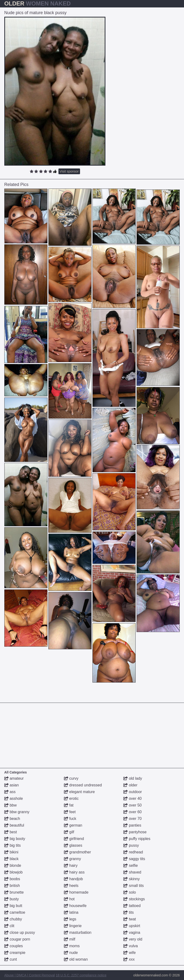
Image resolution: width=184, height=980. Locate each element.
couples (14, 946)
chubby (13, 919)
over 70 (132, 819)
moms (72, 946)
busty (12, 899)
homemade (76, 892)
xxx (129, 959)
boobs (12, 879)
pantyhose (135, 832)
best (11, 832)
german (73, 825)
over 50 (132, 805)
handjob (73, 879)
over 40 (132, 798)
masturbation (78, 932)
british (12, 886)
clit (9, 926)
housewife (75, 906)
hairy (71, 865)
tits (129, 912)
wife (129, 953)
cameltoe (15, 912)
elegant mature (79, 792)
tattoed (132, 906)
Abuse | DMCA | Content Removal (30, 975)
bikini (11, 852)
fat (69, 805)
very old (133, 939)
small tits (134, 886)
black (11, 859)
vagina (132, 932)
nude (71, 953)
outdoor (133, 792)
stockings (134, 899)
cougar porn (17, 939)
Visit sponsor (69, 171)
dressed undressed (83, 785)
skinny (132, 879)
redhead (133, 852)
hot (69, 899)
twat (130, 919)
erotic (71, 798)
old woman (76, 959)
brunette (14, 892)
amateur (14, 778)
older (130, 785)
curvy (71, 778)
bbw (11, 805)
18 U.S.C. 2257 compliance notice (81, 975)
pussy (131, 845)
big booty (15, 839)
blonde (13, 865)
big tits (13, 845)
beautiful (14, 825)
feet (70, 812)
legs (70, 919)
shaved (132, 872)
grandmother (78, 852)
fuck (70, 819)
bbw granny (17, 812)
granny (72, 859)
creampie (15, 953)
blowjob (14, 872)
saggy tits (134, 859)
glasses (73, 845)
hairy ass (74, 872)
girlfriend (74, 839)
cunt (11, 959)
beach (12, 819)
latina (71, 912)
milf (70, 939)
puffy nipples (137, 839)
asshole (14, 798)
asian (12, 785)
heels (71, 886)
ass (10, 792)
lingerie (73, 926)
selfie (131, 865)
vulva (131, 946)
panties (132, 825)
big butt (13, 906)
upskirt (132, 926)
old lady (133, 778)
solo (130, 892)
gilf (69, 832)
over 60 (132, 812)
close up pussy (20, 932)
